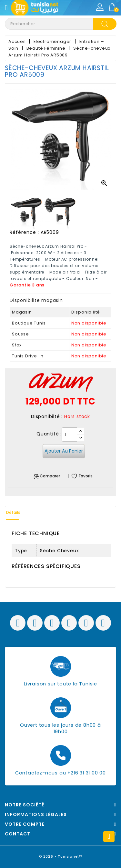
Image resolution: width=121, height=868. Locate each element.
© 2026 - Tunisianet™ (60, 857)
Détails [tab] (13, 512)
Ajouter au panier (64, 451)
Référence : (24, 232)
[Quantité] (69, 434)
